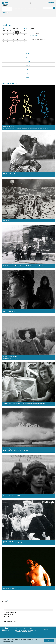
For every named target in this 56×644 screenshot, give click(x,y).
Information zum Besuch (10, 621)
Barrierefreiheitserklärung (24, 630)
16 (14, 37)
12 (25, 35)
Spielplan (6, 610)
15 (10, 37)
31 (7, 32)
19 (25, 37)
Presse (21, 3)
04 (20, 32)
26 (25, 39)
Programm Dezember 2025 (11, 612)
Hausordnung (19, 632)
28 (7, 42)
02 (14, 32)
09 (14, 35)
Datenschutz (33, 630)
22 (10, 39)
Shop (18, 3)
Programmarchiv (8, 619)
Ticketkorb (5, 5)
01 (10, 32)
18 (20, 37)
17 (17, 37)
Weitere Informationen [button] (8, 642)
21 (7, 39)
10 (17, 35)
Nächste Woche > (51, 51)
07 (7, 35)
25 (20, 39)
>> (26, 28)
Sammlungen (16, 9)
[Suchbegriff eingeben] (48, 8)
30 (4, 32)
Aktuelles (13, 3)
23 (14, 39)
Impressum (25, 632)
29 (10, 42)
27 (4, 42)
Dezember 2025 (34, 30)
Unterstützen (26, 3)
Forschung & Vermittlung (28, 9)
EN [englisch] (9, 5)
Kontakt (29, 632)
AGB (16, 630)
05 (25, 32)
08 (10, 35)
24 (17, 39)
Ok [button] (49, 641)
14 (7, 37)
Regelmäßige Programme (10, 617)
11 (20, 35)
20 (4, 39)
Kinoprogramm (7, 9)
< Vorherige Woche (6, 51)
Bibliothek (6, 13)
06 (4, 35)
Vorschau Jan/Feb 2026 (10, 614)
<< (3, 28)
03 (17, 32)
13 (4, 37)
